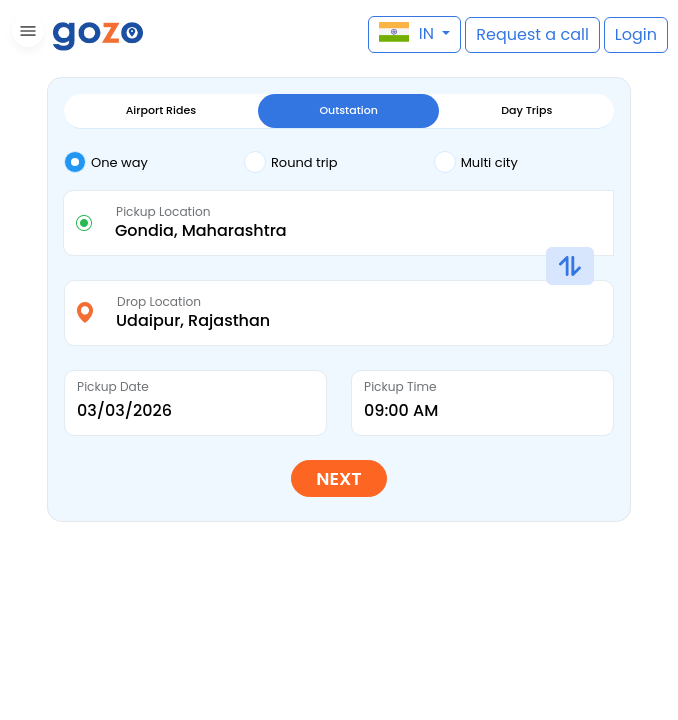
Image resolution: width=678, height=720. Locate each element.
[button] (25, 34)
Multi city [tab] (476, 162)
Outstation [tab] (348, 110)
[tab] (154, 163)
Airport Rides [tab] (161, 110)
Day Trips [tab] (526, 110)
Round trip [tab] (291, 162)
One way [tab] (106, 162)
